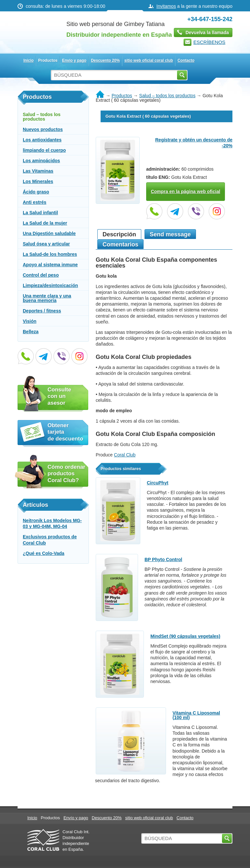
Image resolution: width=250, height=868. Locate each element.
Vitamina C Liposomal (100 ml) (196, 715)
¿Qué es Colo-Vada (44, 553)
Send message (170, 234)
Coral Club (125, 455)
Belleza (31, 332)
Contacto (186, 60)
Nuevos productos (43, 129)
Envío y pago (74, 60)
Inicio (28, 60)
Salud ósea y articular (46, 244)
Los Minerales (38, 181)
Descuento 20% (105, 60)
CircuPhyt (158, 483)
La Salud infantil (40, 213)
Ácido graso (36, 192)
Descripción (119, 234)
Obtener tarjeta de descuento (65, 432)
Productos (48, 60)
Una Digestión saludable (49, 233)
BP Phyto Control (163, 559)
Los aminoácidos (41, 161)
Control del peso (41, 275)
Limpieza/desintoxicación (50, 285)
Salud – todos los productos (42, 117)
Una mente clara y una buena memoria (47, 298)
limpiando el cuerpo (44, 150)
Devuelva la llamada (207, 33)
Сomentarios (120, 244)
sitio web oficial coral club (149, 60)
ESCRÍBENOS (209, 42)
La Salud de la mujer (45, 223)
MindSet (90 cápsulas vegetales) (185, 636)
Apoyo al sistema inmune (50, 265)
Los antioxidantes (42, 140)
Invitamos (166, 6)
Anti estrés (35, 202)
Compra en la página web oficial (185, 191)
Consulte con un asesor (59, 396)
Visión (30, 321)
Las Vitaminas (38, 171)
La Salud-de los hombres (50, 254)
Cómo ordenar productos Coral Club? (66, 474)
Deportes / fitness (42, 311)
